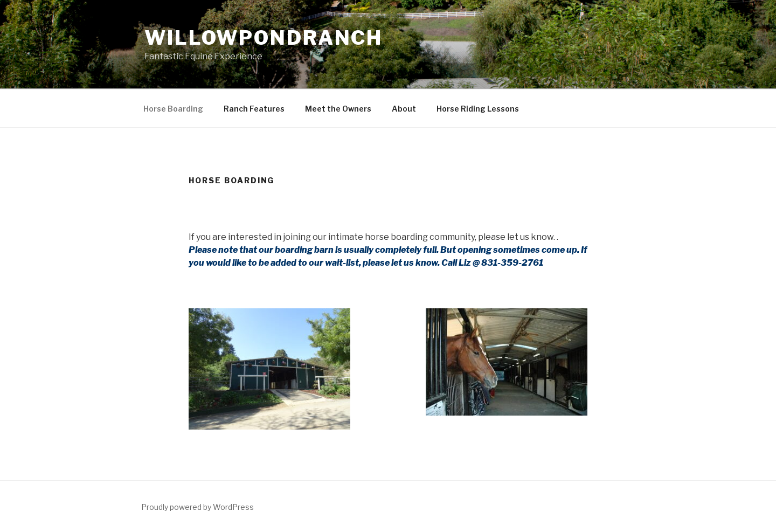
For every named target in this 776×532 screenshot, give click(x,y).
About (404, 109)
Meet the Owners (338, 109)
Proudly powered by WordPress (198, 507)
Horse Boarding (173, 109)
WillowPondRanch (264, 38)
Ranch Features (254, 109)
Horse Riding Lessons (478, 109)
